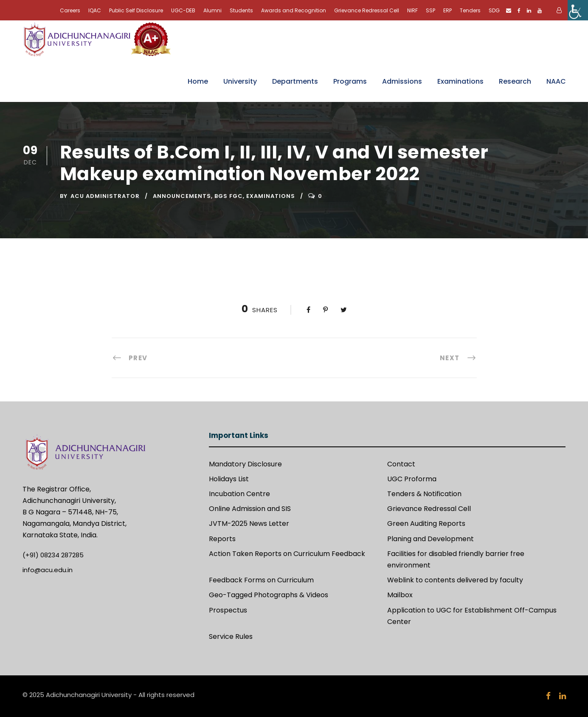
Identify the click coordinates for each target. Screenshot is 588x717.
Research (515, 81)
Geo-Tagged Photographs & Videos (269, 595)
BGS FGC (229, 196)
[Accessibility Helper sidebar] (578, 10)
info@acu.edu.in (48, 570)
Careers (70, 10)
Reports (222, 539)
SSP (430, 10)
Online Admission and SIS (250, 509)
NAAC (556, 81)
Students (241, 10)
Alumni (212, 10)
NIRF (412, 10)
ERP (447, 10)
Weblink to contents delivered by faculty (455, 580)
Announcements (182, 196)
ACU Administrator (105, 196)
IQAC (95, 10)
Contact (401, 464)
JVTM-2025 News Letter (249, 524)
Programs (350, 81)
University (240, 81)
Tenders (470, 10)
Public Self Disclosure (136, 10)
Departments (295, 81)
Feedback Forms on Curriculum (261, 580)
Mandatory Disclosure (245, 464)
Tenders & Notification (424, 494)
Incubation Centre (239, 494)
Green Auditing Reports (426, 524)
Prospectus (228, 610)
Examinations (460, 81)
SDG (494, 10)
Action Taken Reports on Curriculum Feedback (287, 554)
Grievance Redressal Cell (367, 10)
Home (198, 81)
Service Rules (231, 637)
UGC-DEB (183, 10)
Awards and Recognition (294, 10)
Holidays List (229, 479)
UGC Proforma (412, 479)
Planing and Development (430, 539)
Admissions (402, 81)
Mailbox (400, 595)
